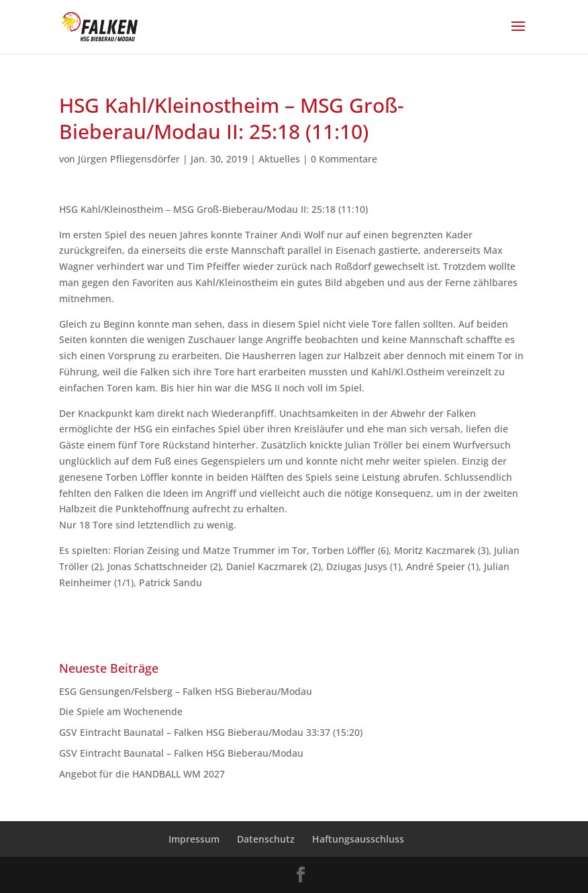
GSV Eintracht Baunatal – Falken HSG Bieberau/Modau (184, 753)
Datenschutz (266, 839)
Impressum (194, 839)
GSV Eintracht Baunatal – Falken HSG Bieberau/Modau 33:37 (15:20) (211, 732)
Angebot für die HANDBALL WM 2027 (142, 774)
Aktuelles (279, 159)
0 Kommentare (344, 159)
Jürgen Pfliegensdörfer (129, 159)
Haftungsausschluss (358, 839)
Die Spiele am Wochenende (121, 711)
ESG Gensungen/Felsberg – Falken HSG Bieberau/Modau (191, 691)
